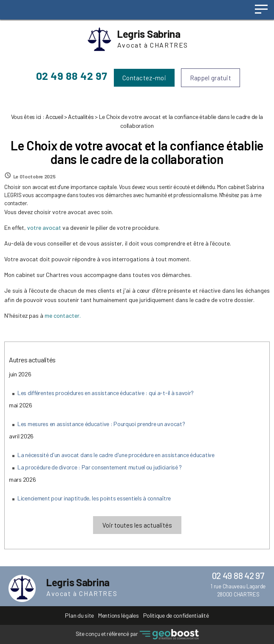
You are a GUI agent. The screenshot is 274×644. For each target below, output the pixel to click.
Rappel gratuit (210, 78)
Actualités (81, 117)
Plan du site (79, 615)
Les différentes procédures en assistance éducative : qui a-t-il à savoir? (106, 393)
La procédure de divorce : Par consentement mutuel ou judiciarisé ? (100, 467)
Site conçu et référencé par (137, 634)
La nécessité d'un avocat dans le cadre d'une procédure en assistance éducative (116, 455)
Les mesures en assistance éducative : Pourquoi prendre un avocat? (101, 424)
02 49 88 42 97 (72, 76)
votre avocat (44, 227)
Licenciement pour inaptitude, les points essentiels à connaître (94, 498)
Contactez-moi (144, 78)
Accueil (54, 117)
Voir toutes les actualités (137, 525)
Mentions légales (118, 615)
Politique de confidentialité (176, 615)
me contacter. (63, 315)
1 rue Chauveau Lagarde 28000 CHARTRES (238, 590)
